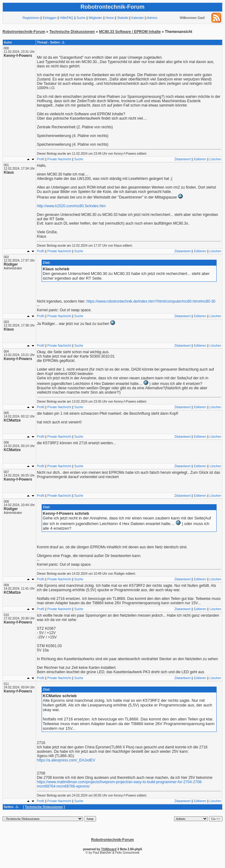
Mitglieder (95, 18)
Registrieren (31, 18)
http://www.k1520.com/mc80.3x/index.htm (71, 206)
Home (110, 18)
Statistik (123, 18)
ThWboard (109, 849)
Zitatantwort (182, 159)
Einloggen (49, 18)
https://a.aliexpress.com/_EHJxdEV (66, 760)
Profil (41, 159)
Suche (81, 18)
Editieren (200, 159)
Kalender (138, 18)
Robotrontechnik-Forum (24, 32)
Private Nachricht (59, 159)
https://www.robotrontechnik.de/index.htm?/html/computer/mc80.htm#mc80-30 (151, 301)
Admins (152, 18)
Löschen (215, 159)
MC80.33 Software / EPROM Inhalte (130, 32)
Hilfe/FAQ (67, 18)
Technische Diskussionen (72, 32)
